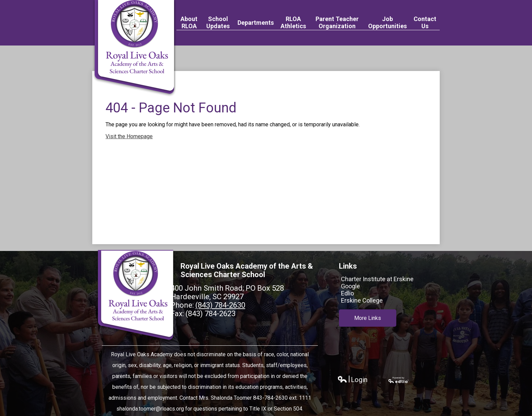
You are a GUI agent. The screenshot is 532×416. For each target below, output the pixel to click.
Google (350, 286)
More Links (368, 318)
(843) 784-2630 (220, 305)
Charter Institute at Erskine (377, 279)
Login (352, 380)
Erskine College (362, 300)
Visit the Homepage (129, 136)
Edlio (347, 293)
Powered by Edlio (399, 380)
